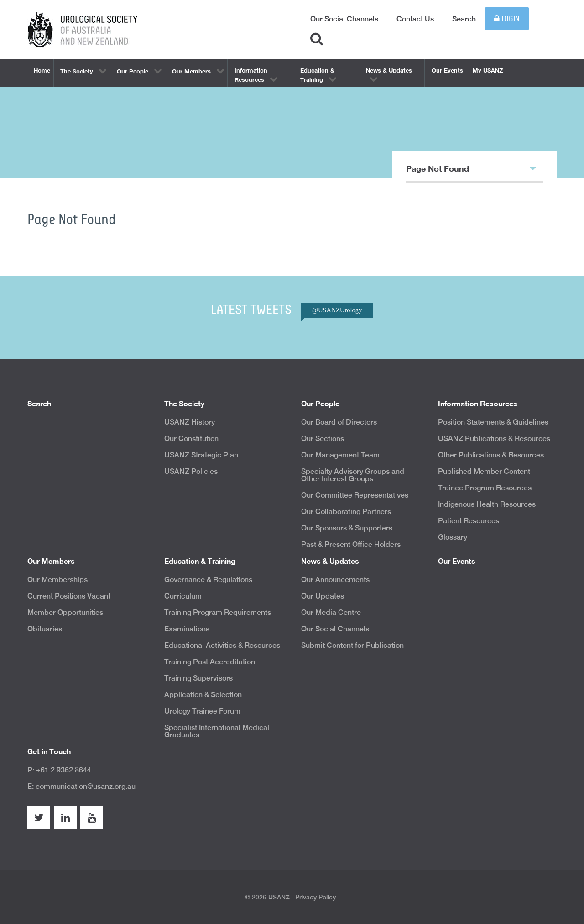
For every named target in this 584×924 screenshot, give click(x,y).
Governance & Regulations (208, 580)
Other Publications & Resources (491, 455)
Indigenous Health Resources (487, 504)
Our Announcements (335, 580)
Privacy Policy (315, 897)
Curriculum (183, 596)
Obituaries (45, 629)
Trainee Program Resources (485, 488)
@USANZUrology (337, 310)
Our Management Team (340, 455)
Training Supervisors (198, 678)
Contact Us (415, 19)
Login (507, 19)
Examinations (187, 629)
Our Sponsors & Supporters (347, 528)
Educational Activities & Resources (222, 645)
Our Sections (323, 438)
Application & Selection (203, 695)
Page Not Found (471, 168)
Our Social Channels (344, 19)
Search (464, 19)
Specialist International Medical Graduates (217, 731)
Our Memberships (57, 580)
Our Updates (323, 596)
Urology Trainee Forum (202, 711)
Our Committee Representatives (355, 495)
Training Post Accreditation (210, 662)
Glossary (453, 537)
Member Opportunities (65, 612)
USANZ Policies (191, 471)
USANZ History (190, 422)
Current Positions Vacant (69, 596)
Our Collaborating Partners (346, 512)
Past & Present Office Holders (351, 544)
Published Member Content (484, 471)
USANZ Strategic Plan (201, 455)
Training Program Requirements (218, 612)
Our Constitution (191, 438)
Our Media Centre (331, 612)
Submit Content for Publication (352, 645)
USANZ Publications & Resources (494, 438)
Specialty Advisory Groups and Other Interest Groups (353, 475)
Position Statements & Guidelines (493, 422)
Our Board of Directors (339, 422)
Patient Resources (469, 521)
